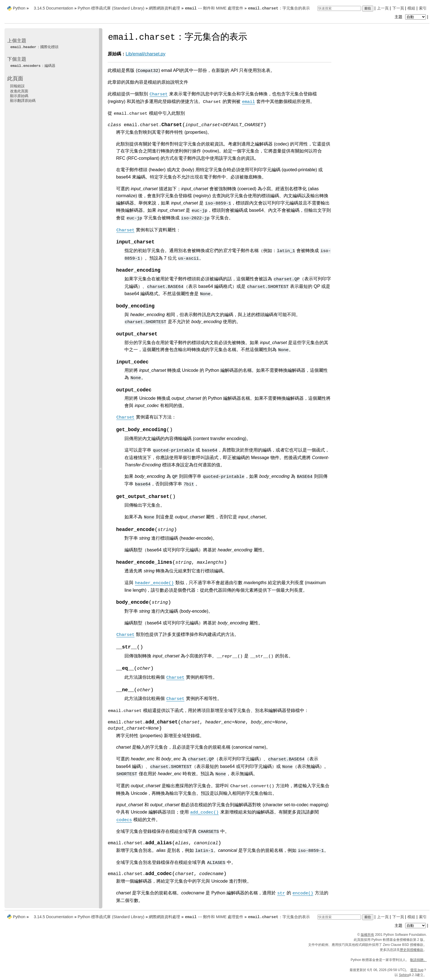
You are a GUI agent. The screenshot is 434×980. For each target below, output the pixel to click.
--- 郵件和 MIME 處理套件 (214, 8)
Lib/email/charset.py (145, 54)
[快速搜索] (339, 8)
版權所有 (367, 935)
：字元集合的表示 (279, 8)
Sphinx (404, 975)
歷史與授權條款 (412, 950)
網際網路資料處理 (164, 8)
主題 (411, 17)
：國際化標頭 (34, 47)
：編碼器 (33, 66)
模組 (411, 8)
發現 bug (417, 970)
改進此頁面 (19, 91)
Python (19, 8)
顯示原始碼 (19, 96)
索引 (423, 8)
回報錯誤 (17, 86)
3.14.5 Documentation (54, 8)
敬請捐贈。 (418, 960)
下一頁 (398, 8)
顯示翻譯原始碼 (23, 101)
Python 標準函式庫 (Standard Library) (111, 8)
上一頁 (383, 8)
